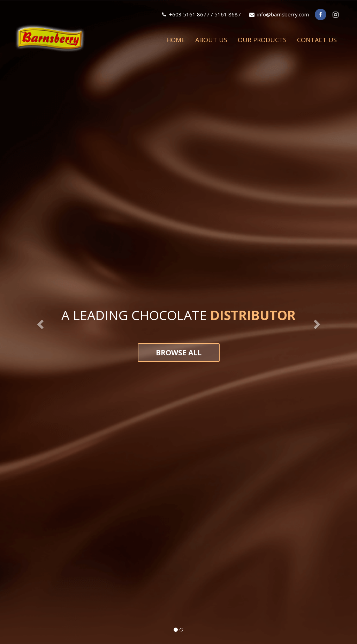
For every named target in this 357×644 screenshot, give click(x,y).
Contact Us (317, 40)
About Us (211, 40)
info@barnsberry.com (279, 14)
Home (176, 40)
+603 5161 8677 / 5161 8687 (202, 14)
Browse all (179, 353)
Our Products (262, 40)
